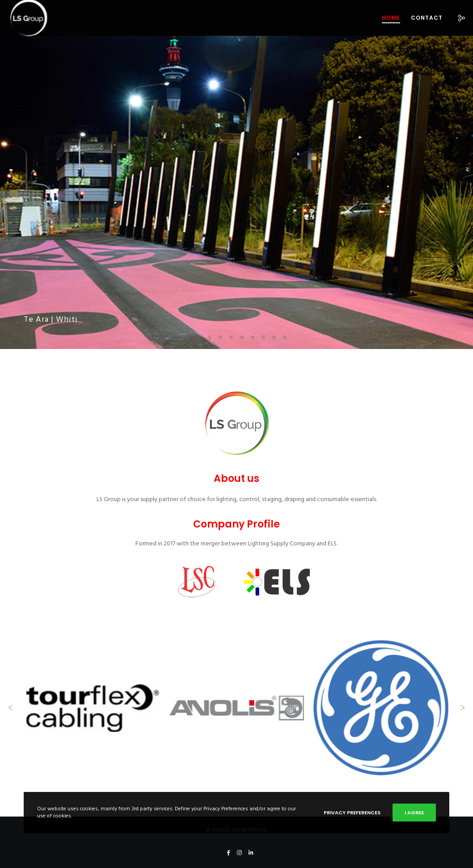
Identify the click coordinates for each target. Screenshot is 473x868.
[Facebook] (228, 853)
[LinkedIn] (251, 853)
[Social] (458, 18)
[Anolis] (236, 708)
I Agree (414, 813)
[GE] (381, 708)
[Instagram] (239, 853)
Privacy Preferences (352, 813)
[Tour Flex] (92, 708)
